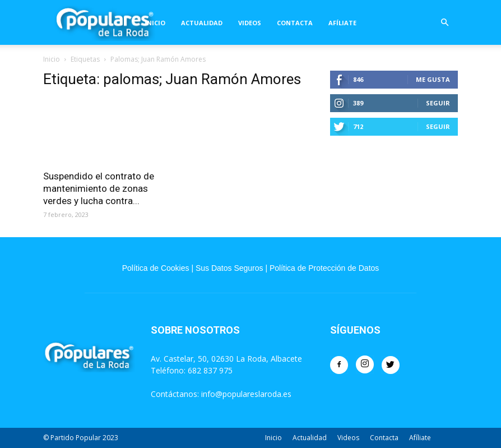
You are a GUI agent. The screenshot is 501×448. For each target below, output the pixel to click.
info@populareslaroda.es (246, 394)
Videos (250, 23)
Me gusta (433, 79)
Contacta (295, 23)
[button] (444, 23)
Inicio (155, 23)
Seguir (438, 103)
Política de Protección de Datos (324, 268)
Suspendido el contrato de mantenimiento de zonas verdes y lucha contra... (99, 188)
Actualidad (202, 23)
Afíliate (342, 23)
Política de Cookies (156, 268)
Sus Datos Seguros (229, 268)
